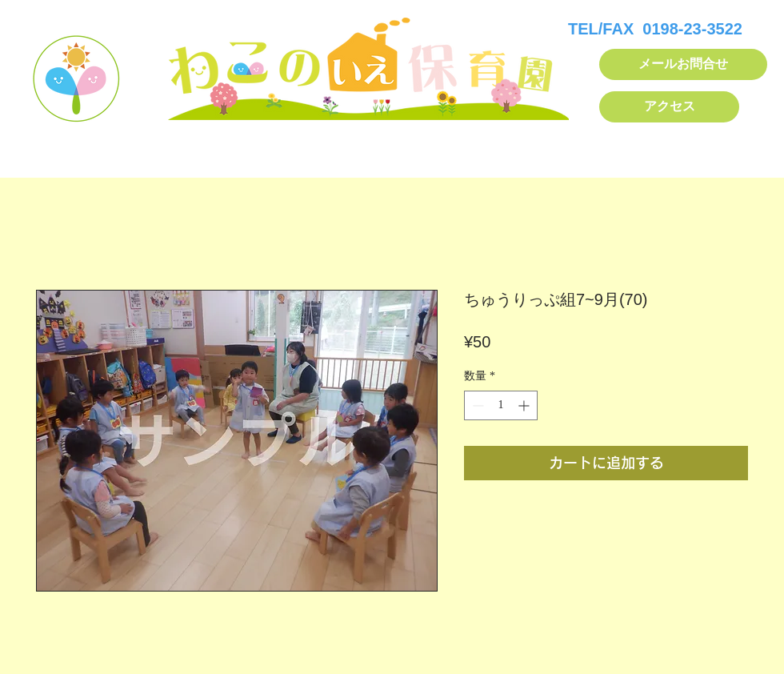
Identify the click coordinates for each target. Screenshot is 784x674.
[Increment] (525, 405)
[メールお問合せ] (683, 64)
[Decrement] (476, 405)
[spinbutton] (501, 405)
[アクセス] (669, 107)
